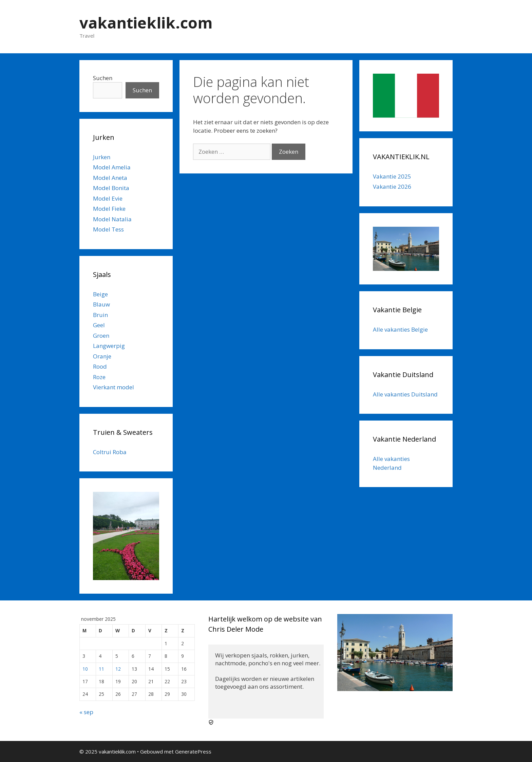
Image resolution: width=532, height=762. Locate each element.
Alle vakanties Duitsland (405, 394)
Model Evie (108, 198)
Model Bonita (111, 188)
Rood (100, 366)
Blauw (101, 304)
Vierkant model (113, 387)
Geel (99, 325)
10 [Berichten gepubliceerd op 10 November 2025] (85, 669)
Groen (101, 336)
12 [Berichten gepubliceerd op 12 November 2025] (118, 669)
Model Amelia (112, 167)
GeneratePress (193, 751)
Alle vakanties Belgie (400, 329)
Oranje (102, 356)
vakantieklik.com (146, 23)
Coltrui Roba (110, 452)
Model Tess (108, 229)
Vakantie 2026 (392, 187)
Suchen (103, 78)
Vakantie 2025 (392, 176)
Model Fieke (109, 209)
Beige (100, 294)
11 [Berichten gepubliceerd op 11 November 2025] (101, 669)
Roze (99, 377)
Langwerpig (109, 346)
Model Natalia (112, 219)
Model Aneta (110, 178)
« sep (86, 712)
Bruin (100, 315)
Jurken (102, 157)
